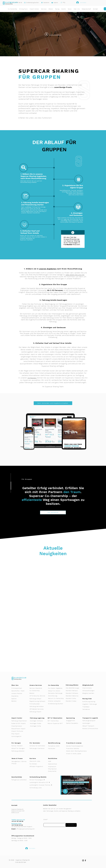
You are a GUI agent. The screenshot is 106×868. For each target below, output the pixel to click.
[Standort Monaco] (74, 691)
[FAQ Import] (21, 734)
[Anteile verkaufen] (56, 701)
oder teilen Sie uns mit (75, 275)
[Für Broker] (38, 764)
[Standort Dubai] (74, 701)
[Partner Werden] (20, 746)
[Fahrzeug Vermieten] (38, 706)
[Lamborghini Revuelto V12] (42, 782)
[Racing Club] (89, 699)
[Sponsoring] (72, 718)
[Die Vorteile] (53, 512)
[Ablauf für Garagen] (20, 748)
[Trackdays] (91, 707)
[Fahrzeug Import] (38, 712)
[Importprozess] (20, 726)
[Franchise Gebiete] (74, 748)
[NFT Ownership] (56, 721)
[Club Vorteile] (91, 688)
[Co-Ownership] (38, 691)
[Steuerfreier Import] (21, 729)
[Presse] (18, 764)
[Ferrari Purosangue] (41, 780)
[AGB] (54, 761)
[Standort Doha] (74, 698)
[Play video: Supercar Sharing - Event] (53, 34)
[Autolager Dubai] (39, 723)
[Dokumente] (54, 771)
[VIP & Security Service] (39, 696)
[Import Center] (21, 718)
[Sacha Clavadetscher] (73, 723)
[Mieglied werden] (91, 693)
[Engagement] (74, 721)
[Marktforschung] (56, 743)
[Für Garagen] (19, 743)
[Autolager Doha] (39, 726)
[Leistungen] (91, 723)
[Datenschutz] (55, 764)
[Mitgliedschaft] (89, 685)
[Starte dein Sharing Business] (79, 751)
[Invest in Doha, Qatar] (79, 754)
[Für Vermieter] (37, 743)
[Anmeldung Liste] (41, 788)
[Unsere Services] (38, 685)
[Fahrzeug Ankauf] (38, 699)
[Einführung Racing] (91, 701)
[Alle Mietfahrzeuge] (74, 688)
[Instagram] (83, 860)
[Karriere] (37, 758)
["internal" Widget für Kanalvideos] (53, 34)
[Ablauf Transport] (91, 726)
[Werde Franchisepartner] (78, 746)
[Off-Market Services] (37, 709)
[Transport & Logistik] (91, 718)
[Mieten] (38, 693)
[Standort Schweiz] (74, 693)
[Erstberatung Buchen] (31, 3)
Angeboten (32, 378)
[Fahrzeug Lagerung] (38, 718)
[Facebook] (85, 860)
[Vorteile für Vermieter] (38, 746)
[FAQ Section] (54, 769)
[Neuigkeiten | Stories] (20, 761)
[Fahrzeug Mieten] (73, 685)
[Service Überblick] (38, 688)
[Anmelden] (71, 825)
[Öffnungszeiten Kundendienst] (25, 836)
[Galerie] (54, 3)
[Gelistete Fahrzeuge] (56, 693)
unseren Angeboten (48, 269)
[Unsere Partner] (20, 693)
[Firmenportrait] (20, 688)
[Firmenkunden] (37, 704)
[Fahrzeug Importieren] (21, 721)
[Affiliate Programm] (38, 766)
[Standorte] (44, 3)
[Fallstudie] (56, 748)
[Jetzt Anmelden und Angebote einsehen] (53, 403)
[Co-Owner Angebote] (56, 688)
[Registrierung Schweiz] (38, 701)
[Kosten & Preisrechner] (92, 729)
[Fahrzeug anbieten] (20, 751)
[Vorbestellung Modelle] (39, 777)
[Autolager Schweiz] (38, 721)
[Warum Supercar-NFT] (56, 723)
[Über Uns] (19, 685)
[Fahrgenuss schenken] (20, 780)
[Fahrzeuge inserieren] (38, 748)
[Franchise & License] (75, 743)
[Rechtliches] (54, 758)
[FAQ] (62, 3)
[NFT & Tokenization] (56, 718)
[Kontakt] (16, 805)
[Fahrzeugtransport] (91, 721)
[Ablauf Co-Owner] (56, 691)
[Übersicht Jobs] (37, 761)
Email (45, 819)
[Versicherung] (56, 696)
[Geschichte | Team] (20, 691)
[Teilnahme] (91, 709)
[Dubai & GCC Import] (21, 723)
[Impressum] (54, 767)
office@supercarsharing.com (25, 829)
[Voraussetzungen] (91, 691)
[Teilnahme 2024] (56, 746)
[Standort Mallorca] (74, 696)
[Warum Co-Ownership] (57, 698)
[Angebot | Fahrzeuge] (91, 704)
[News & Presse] (18, 758)
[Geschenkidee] (21, 777)
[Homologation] (21, 736)
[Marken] (20, 701)
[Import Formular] (20, 731)
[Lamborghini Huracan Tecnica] (42, 785)
